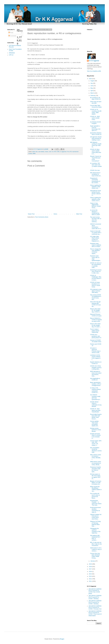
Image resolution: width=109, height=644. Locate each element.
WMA (34, 153)
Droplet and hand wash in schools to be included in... (95, 436)
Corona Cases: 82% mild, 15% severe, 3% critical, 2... (96, 443)
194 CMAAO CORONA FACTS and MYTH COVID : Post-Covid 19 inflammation (95, 613)
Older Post (79, 214)
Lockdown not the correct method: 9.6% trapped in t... (95, 357)
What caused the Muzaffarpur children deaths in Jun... (96, 489)
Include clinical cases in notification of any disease (96, 404)
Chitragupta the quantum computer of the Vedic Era (95, 531)
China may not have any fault (96, 102)
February (93, 96)
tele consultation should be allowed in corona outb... (96, 450)
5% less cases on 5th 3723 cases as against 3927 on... (95, 476)
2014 (91, 574)
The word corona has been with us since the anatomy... (96, 219)
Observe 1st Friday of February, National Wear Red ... (95, 524)
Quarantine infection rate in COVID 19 (96, 134)
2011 (91, 581)
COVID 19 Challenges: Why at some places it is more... (96, 278)
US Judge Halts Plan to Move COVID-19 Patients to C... (95, 239)
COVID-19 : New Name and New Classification (95, 410)
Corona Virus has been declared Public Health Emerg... (95, 556)
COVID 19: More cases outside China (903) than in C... (96, 152)
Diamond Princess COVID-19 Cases (96, 315)
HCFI (55, 152)
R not (68, 152)
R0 (71, 152)
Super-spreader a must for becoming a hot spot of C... (95, 128)
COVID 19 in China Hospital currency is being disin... (96, 368)
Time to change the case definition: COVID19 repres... (95, 251)
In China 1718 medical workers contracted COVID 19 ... (95, 390)
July (92, 83)
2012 (91, 579)
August (93, 81)
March (92, 93)
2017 (91, 569)
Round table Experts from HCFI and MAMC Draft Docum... (96, 417)
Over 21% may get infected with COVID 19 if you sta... (95, 304)
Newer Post (31, 214)
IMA (58, 152)
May (92, 88)
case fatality (41, 152)
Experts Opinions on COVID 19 (96, 363)
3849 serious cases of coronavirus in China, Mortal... (96, 463)
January (93, 561)
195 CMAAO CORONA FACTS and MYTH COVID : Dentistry (95, 602)
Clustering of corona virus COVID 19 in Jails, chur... (96, 271)
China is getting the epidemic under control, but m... (96, 199)
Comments (12, 36)
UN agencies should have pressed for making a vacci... (96, 138)
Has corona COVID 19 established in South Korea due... (96, 297)
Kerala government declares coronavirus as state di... (95, 510)
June (92, 86)
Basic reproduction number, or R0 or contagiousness (96, 384)
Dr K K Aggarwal (94, 61)
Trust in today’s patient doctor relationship (95, 331)
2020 (91, 79)
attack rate (35, 152)
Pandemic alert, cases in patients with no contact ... (96, 245)
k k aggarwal (63, 152)
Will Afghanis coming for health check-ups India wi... (96, 145)
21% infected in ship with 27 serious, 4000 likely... (96, 291)
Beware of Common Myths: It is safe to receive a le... (96, 483)
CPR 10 (11, 55)
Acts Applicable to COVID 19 (95, 379)
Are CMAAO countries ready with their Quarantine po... (95, 397)
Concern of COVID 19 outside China (96, 341)
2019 (91, 564)
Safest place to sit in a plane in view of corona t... (96, 549)
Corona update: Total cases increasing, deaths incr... (94, 424)
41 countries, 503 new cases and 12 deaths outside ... (96, 166)
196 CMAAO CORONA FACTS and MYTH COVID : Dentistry (95, 597)
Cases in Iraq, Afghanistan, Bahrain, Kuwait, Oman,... (95, 205)
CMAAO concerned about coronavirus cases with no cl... (96, 226)
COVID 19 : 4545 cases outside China (95, 118)
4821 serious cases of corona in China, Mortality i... (96, 457)
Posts (11, 33)
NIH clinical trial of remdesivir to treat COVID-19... (96, 174)
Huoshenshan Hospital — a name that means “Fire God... (96, 503)
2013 (91, 576)
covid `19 (51, 152)
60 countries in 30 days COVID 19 (95, 98)
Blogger (62, 639)
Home (55, 214)
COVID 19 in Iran (95, 170)
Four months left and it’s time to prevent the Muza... (95, 496)
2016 (91, 572)
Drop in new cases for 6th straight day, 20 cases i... (96, 325)
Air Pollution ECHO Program (95, 123)
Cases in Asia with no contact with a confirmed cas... (96, 233)
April (92, 91)
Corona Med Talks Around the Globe (96, 106)
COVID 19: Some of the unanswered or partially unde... (96, 265)
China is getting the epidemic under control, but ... (96, 187)
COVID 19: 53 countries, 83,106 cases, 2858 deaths (96, 112)
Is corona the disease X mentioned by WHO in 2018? (95, 212)
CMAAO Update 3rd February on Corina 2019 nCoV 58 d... (96, 517)
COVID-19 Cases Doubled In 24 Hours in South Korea (95, 285)
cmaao (46, 152)
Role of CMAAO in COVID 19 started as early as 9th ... (96, 320)
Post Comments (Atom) (42, 217)
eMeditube (12, 53)
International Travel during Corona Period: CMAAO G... (95, 193)
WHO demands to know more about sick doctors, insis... (96, 374)
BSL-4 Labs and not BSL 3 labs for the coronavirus (96, 544)
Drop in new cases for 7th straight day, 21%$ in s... (96, 310)
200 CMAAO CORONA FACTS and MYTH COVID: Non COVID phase (95, 591)
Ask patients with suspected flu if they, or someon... (95, 538)
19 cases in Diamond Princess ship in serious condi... (95, 350)
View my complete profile (94, 71)
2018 (91, 567)
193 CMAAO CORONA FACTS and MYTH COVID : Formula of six (95, 608)
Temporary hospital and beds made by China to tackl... (95, 469)
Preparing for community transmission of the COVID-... (95, 180)
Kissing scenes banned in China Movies (95, 430)
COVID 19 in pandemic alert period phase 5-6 (96, 336)
